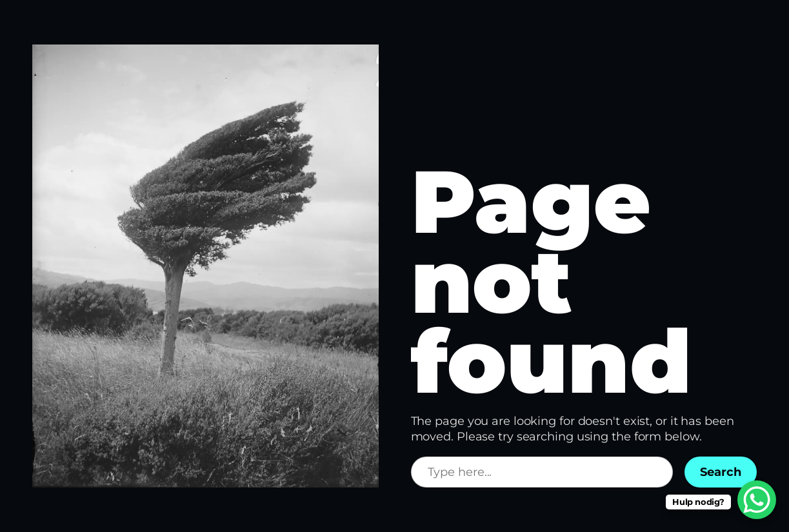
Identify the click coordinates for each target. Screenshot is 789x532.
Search (721, 472)
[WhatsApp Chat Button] (757, 500)
